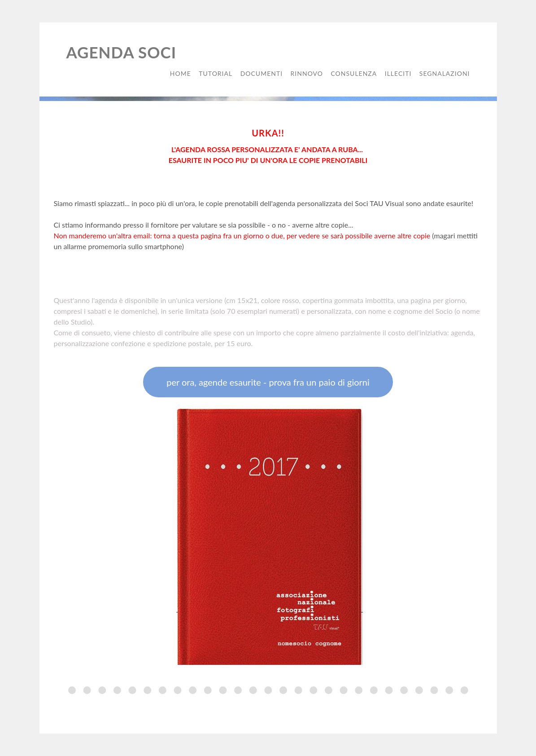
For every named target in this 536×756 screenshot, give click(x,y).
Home (181, 73)
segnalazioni (445, 73)
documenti (261, 73)
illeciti (398, 73)
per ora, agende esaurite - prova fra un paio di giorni (268, 382)
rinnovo (307, 73)
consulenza (354, 73)
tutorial (216, 73)
